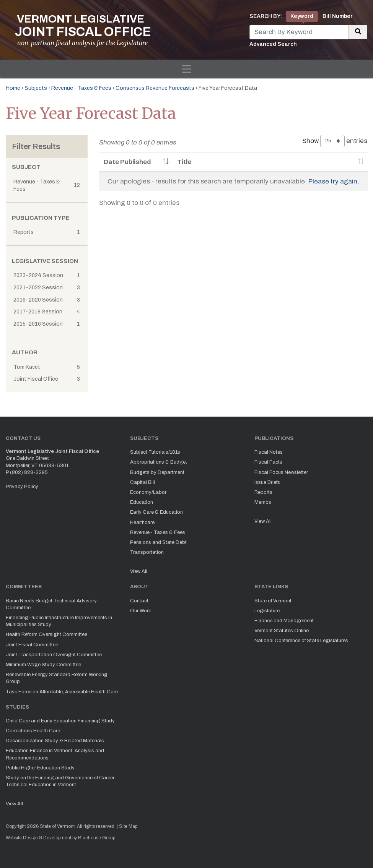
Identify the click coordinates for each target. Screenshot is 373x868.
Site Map (128, 826)
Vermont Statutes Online (282, 631)
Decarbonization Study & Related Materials (55, 741)
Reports (263, 492)
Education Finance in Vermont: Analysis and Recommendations (55, 754)
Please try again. (334, 181)
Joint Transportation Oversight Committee (54, 655)
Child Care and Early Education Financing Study (60, 721)
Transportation (147, 552)
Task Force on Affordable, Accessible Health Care (62, 692)
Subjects (36, 88)
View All (139, 571)
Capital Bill (143, 482)
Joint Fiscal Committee (32, 645)
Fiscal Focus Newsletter (281, 472)
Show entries (335, 141)
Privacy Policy (22, 487)
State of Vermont (273, 601)
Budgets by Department (157, 472)
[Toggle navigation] (186, 69)
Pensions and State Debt (158, 542)
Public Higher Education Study (40, 768)
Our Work (141, 611)
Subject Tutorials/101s (155, 452)
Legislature (267, 611)
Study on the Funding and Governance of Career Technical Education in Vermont (60, 781)
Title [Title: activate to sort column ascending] (184, 162)
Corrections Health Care (33, 731)
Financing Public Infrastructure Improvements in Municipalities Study (59, 621)
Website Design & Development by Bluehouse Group (60, 838)
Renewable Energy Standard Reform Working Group (57, 678)
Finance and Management (284, 621)
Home (13, 88)
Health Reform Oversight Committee (46, 634)
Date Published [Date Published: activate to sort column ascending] (127, 162)
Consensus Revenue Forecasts (155, 88)
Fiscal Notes (269, 452)
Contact (139, 601)
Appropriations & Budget (159, 462)
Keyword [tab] (302, 16)
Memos (263, 502)
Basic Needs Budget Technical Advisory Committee (51, 604)
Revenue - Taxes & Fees (81, 88)
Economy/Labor (148, 492)
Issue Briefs (267, 482)
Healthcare (142, 522)
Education (142, 502)
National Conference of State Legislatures (301, 641)
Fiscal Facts (268, 462)
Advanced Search (273, 44)
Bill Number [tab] (338, 16)
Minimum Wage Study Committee (43, 665)
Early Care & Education (156, 512)
